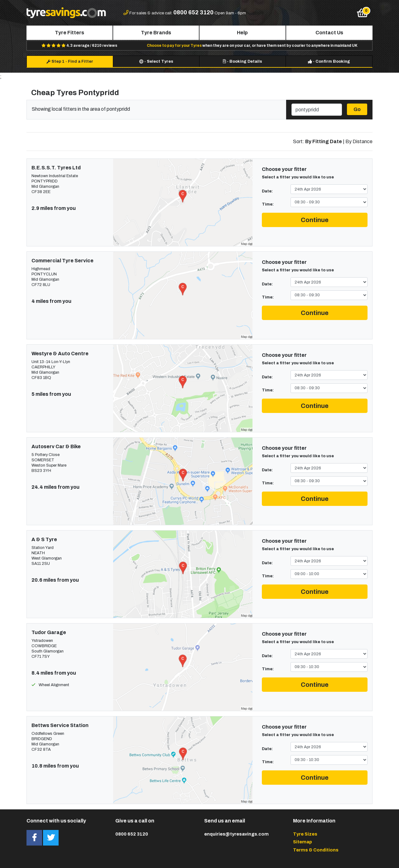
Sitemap (303, 842)
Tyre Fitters (70, 33)
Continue (315, 220)
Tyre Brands (156, 33)
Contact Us (329, 33)
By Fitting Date (324, 141)
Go (357, 109)
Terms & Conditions (316, 850)
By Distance (359, 141)
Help (242, 33)
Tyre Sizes (305, 834)
